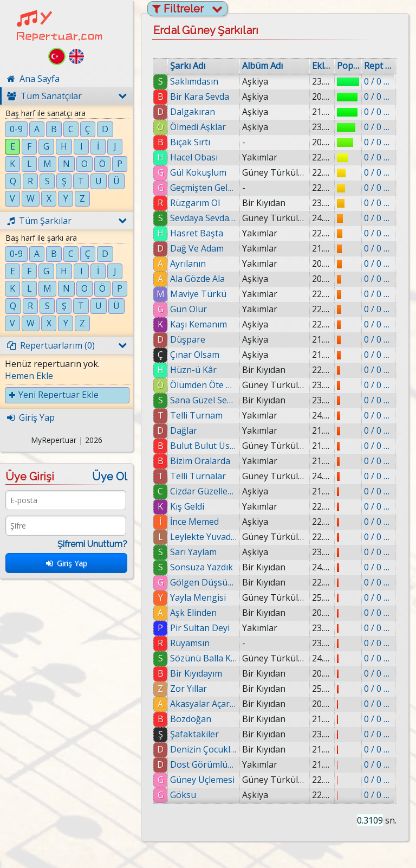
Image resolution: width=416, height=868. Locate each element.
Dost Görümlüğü (207, 764)
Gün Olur (188, 309)
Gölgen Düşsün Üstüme (204, 582)
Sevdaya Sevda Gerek (204, 218)
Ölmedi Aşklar (198, 127)
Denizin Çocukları (207, 749)
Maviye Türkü (198, 294)
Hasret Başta (197, 233)
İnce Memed (194, 522)
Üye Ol (110, 477)
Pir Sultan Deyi (200, 628)
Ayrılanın (188, 263)
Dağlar (184, 430)
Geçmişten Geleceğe (204, 188)
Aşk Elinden (193, 613)
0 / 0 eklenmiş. (378, 81)
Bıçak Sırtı (190, 142)
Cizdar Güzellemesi (204, 491)
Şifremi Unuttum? (92, 544)
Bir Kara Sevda (200, 97)
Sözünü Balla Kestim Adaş (204, 658)
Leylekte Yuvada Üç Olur (204, 537)
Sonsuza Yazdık (201, 567)
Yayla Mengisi (198, 597)
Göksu (188, 795)
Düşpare (188, 339)
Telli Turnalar (198, 476)
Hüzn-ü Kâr (193, 370)
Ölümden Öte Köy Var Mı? (204, 385)
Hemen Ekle (29, 376)
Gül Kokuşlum (198, 172)
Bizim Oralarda (200, 461)
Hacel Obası (194, 157)
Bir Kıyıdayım (197, 673)
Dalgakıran (193, 112)
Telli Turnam (196, 415)
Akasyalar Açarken (207, 704)
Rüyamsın (190, 643)
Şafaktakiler (198, 734)
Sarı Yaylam (193, 552)
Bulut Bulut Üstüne (204, 446)
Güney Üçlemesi (207, 780)
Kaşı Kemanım (199, 324)
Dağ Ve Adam (197, 248)
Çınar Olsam (195, 355)
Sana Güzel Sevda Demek (204, 400)
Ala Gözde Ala (197, 279)
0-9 (16, 129)
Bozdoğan (194, 719)
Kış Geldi (187, 506)
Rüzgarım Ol (195, 203)
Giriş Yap (67, 563)
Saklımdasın (194, 81)
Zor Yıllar (191, 689)
